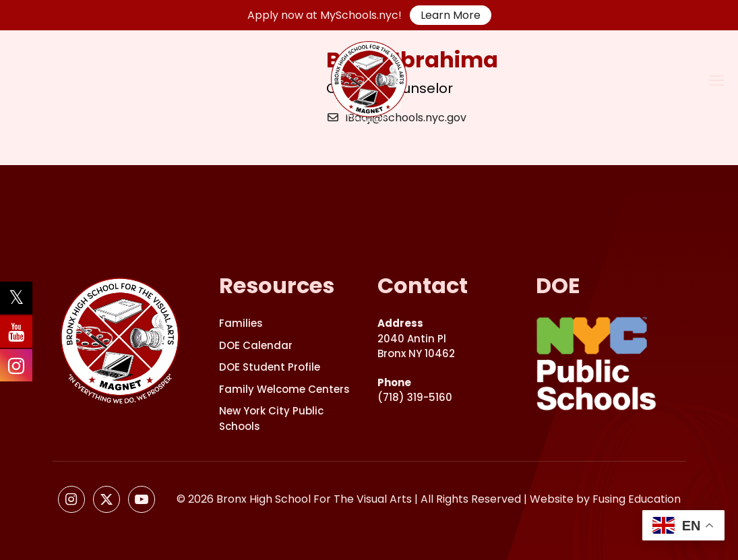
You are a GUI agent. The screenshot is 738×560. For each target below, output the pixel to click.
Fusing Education (637, 499)
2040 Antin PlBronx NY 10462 (416, 338)
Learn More (451, 15)
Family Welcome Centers (284, 389)
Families (241, 323)
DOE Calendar (256, 345)
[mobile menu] (716, 81)
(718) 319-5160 (415, 390)
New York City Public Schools (271, 418)
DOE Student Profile (270, 367)
